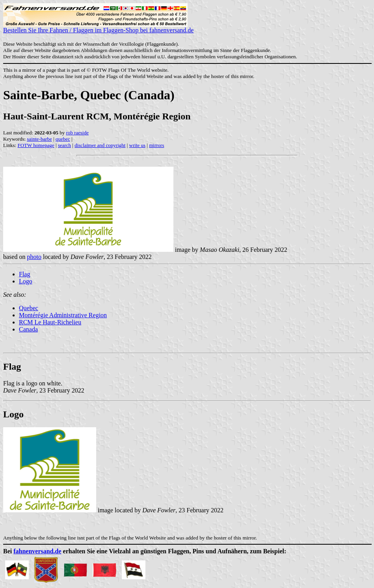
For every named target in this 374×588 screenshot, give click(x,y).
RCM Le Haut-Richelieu (50, 322)
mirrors (156, 145)
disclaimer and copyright (100, 145)
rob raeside (77, 133)
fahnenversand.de (37, 551)
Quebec (29, 308)
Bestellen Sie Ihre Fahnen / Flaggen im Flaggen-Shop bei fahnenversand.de (98, 27)
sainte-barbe (39, 139)
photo (34, 257)
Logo (26, 281)
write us (138, 145)
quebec (63, 139)
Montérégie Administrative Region (63, 315)
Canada (28, 329)
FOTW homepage (36, 145)
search (64, 145)
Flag (24, 274)
